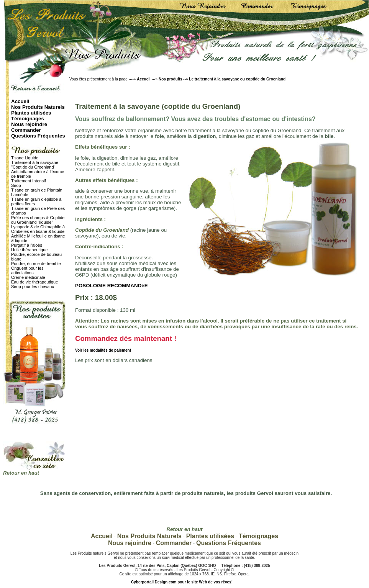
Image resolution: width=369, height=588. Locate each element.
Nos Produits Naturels (38, 107)
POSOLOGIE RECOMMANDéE (112, 286)
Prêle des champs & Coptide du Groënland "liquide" (38, 220)
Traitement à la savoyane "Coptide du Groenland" (35, 165)
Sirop (16, 185)
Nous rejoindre (29, 124)
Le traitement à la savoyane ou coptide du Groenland (237, 79)
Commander (26, 130)
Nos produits (171, 79)
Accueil (144, 79)
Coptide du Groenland (102, 230)
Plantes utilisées (31, 113)
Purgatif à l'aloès (27, 245)
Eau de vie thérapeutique (34, 282)
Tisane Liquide (25, 158)
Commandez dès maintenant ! (126, 338)
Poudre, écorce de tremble (36, 264)
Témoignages (28, 119)
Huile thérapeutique (29, 250)
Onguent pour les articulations (27, 270)
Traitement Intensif (29, 181)
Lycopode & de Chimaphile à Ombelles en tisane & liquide (38, 229)
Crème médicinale (28, 277)
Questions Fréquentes (38, 136)
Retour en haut (21, 473)
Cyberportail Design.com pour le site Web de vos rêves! (182, 582)
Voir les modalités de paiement (103, 350)
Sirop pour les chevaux (33, 287)
